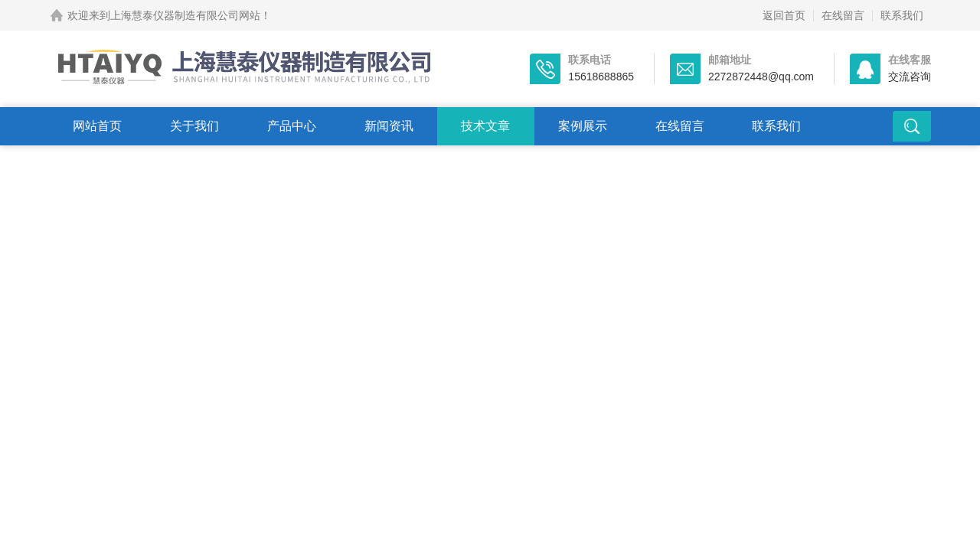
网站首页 (97, 126)
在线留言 (843, 15)
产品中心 (292, 126)
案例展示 (583, 126)
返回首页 (784, 15)
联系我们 (902, 15)
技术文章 (485, 126)
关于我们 (194, 126)
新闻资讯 (389, 126)
